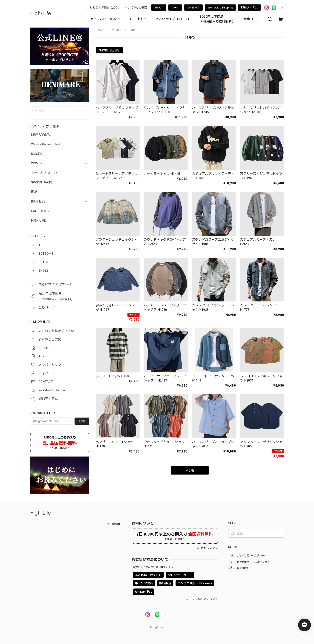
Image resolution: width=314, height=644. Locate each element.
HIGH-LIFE (39, 221)
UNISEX (37, 154)
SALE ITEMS (40, 211)
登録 (82, 421)
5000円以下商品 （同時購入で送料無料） (217, 19)
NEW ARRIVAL (41, 135)
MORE (190, 471)
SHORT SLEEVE (109, 50)
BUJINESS (38, 202)
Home (100, 30)
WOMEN (37, 163)
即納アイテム (249, 8)
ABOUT (159, 8)
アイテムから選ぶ (105, 19)
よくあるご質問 (138, 8)
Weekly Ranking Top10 (47, 144)
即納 (34, 192)
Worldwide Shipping (220, 8)
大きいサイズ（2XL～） (173, 19)
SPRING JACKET (43, 183)
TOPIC (175, 8)
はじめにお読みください (105, 8)
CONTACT (193, 8)
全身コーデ (252, 19)
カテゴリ (138, 19)
